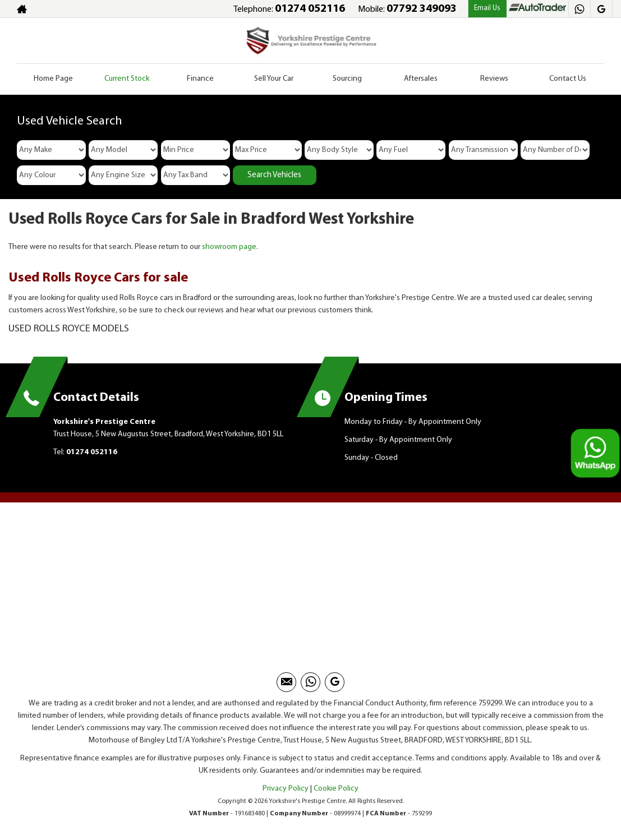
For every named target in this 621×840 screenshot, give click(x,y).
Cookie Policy (336, 789)
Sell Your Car (274, 79)
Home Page (53, 79)
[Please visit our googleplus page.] (601, 9)
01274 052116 (310, 9)
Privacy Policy (286, 789)
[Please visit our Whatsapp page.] (579, 9)
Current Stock (127, 79)
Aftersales (421, 79)
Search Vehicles (274, 175)
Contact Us (568, 79)
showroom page (229, 247)
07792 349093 (422, 9)
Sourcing (347, 79)
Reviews (494, 79)
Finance (200, 79)
